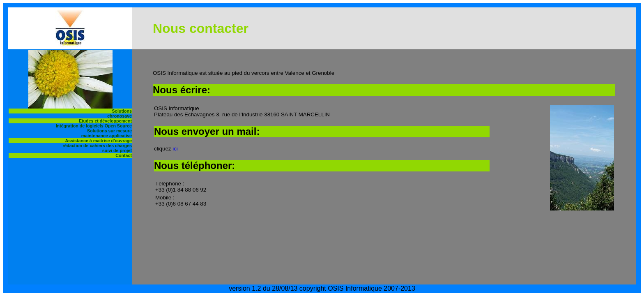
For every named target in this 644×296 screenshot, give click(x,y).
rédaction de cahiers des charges (97, 146)
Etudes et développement (105, 121)
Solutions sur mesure (109, 131)
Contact (124, 155)
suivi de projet (117, 150)
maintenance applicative (107, 136)
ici (175, 149)
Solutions (122, 111)
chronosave (120, 116)
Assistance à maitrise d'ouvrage (99, 141)
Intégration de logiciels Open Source (94, 126)
